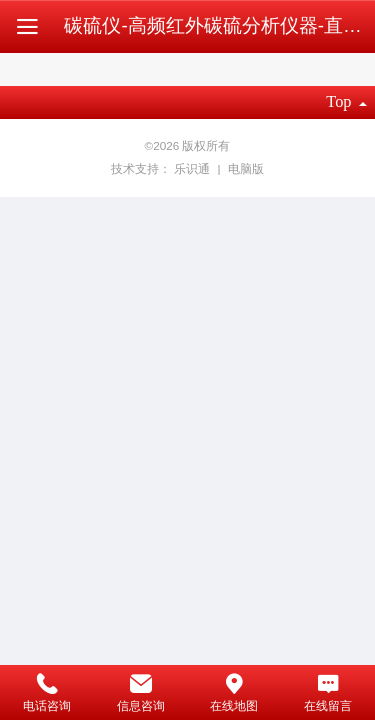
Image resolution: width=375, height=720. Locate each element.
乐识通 (193, 168)
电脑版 (246, 168)
